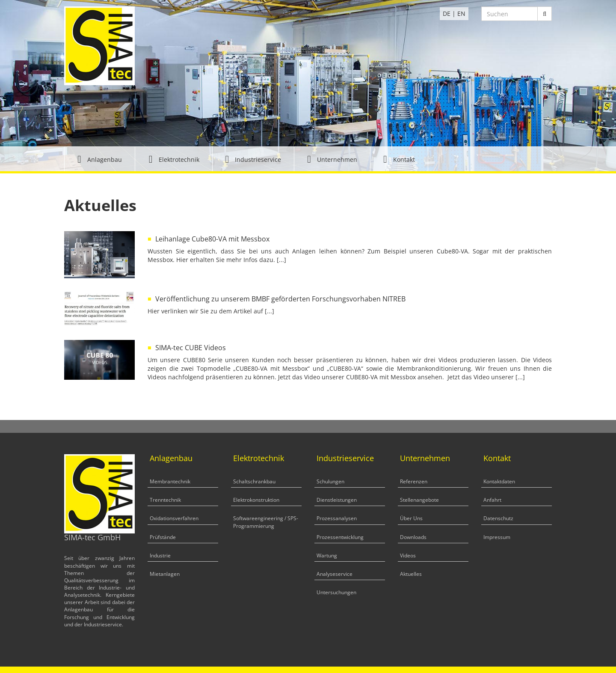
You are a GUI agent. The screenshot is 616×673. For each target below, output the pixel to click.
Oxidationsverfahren (174, 518)
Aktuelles (411, 574)
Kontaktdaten (499, 481)
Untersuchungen (336, 592)
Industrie (160, 555)
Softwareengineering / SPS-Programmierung (266, 522)
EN (461, 13)
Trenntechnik (165, 500)
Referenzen (414, 481)
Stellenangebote (419, 500)
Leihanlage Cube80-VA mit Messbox (212, 239)
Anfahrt (492, 500)
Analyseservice (335, 574)
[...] (281, 260)
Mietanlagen (165, 574)
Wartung (327, 555)
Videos (408, 555)
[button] (100, 159)
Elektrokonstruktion (256, 500)
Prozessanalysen (337, 518)
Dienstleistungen (337, 500)
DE (447, 13)
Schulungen (330, 481)
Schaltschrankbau (254, 481)
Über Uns (411, 518)
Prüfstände (163, 537)
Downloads (413, 537)
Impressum (497, 537)
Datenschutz (498, 518)
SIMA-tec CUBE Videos (191, 348)
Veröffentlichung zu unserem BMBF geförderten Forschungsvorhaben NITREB (280, 299)
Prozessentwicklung (340, 537)
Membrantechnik (170, 481)
